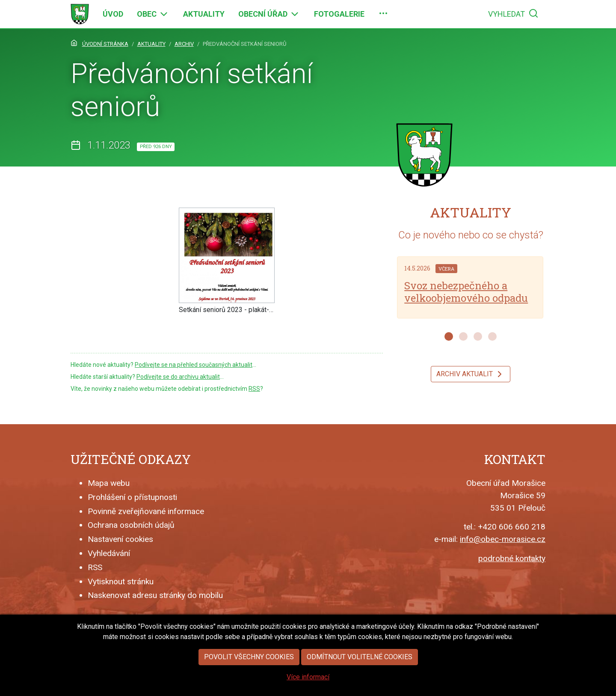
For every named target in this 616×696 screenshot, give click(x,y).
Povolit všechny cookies (249, 658)
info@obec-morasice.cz (503, 539)
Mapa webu (109, 483)
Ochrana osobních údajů (131, 525)
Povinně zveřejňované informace (146, 511)
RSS (254, 389)
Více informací (308, 678)
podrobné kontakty (512, 558)
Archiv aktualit (471, 374)
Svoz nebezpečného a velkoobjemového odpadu (466, 292)
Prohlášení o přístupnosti (132, 497)
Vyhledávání (109, 553)
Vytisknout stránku (121, 581)
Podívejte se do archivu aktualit (178, 377)
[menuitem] (113, 14)
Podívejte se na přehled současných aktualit (194, 365)
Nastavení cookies (120, 539)
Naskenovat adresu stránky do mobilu (155, 595)
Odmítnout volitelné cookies (360, 658)
